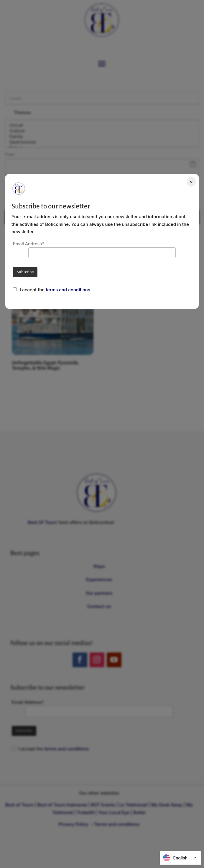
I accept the (33, 290)
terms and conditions (68, 290)
